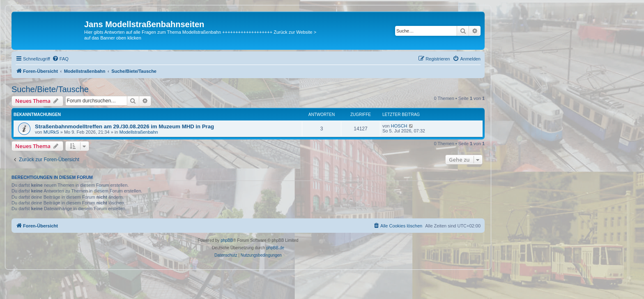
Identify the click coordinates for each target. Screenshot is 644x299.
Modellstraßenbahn (138, 132)
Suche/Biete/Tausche (50, 89)
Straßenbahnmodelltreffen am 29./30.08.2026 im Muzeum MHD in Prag (124, 126)
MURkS (51, 132)
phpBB (227, 240)
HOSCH (399, 126)
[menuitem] (60, 59)
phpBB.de (275, 248)
